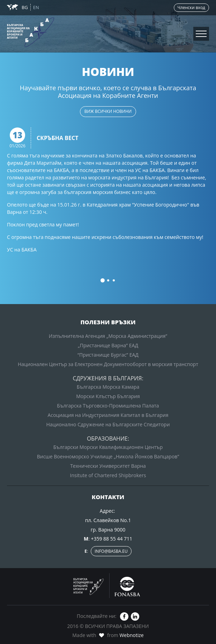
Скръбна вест (57, 138)
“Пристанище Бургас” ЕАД (108, 355)
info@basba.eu (111, 551)
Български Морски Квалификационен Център (108, 447)
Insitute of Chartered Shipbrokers (108, 475)
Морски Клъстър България (108, 396)
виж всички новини (108, 111)
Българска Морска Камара (108, 387)
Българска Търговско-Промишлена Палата (108, 406)
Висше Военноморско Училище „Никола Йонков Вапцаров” (108, 456)
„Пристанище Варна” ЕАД (108, 345)
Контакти (17, 45)
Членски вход (192, 7)
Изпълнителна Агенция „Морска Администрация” (108, 336)
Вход (108, 40)
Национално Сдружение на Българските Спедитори (108, 424)
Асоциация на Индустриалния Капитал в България (108, 415)
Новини (15, 17)
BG (25, 7)
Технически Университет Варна (108, 466)
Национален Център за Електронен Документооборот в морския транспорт (108, 364)
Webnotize (131, 635)
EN (36, 7)
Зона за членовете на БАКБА (43, 31)
